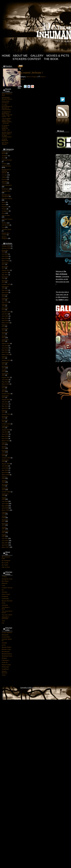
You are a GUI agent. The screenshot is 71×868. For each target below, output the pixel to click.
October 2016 (6, 284)
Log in (49, 688)
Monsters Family (7, 199)
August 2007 (4, 535)
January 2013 (6, 360)
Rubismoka (5, 667)
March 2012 (6, 384)
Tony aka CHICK (7, 615)
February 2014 (5, 326)
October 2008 (6, 492)
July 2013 (5, 346)
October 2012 (4, 371)
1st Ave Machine (7, 633)
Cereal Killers (6, 637)
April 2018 (5, 258)
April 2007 (5, 545)
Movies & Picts (58, 56)
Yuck (3, 621)
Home (6, 56)
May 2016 (5, 290)
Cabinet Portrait (7, 160)
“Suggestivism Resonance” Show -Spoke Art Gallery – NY (7, 114)
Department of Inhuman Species (6, 171)
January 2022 (6, 246)
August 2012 (6, 377)
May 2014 (5, 318)
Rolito (4, 603)
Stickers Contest (27, 59)
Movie (4, 202)
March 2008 (6, 510)
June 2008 (5, 504)
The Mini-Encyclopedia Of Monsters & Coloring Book (7, 107)
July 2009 (5, 466)
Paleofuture (5, 660)
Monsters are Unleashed (6, 196)
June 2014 (5, 316)
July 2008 (5, 501)
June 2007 (5, 541)
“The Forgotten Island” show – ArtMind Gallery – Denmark (7, 121)
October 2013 (4, 337)
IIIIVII (44, 688)
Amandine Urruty (7, 579)
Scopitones (5, 669)
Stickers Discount (5, 672)
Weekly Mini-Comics (6, 234)
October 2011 (6, 394)
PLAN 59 (5, 663)
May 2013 (5, 350)
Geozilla (4, 643)
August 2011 (6, 400)
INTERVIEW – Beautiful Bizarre (7, 98)
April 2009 (5, 472)
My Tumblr (5, 563)
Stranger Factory (7, 219)
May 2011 (5, 406)
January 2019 (6, 248)
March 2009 (6, 475)
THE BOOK (5, 225)
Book (3, 158)
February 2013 (5, 357)
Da (3, 590)
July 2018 (5, 254)
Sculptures (5, 211)
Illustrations (5, 189)
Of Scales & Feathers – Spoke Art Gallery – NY (6, 128)
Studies (4, 223)
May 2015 (5, 302)
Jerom (4, 645)
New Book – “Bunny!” (6, 144)
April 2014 (5, 320)
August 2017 (6, 270)
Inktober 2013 (6, 191)
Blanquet (5, 583)
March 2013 (6, 354)
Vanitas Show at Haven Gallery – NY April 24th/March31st (7, 135)
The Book (51, 59)
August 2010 (6, 430)
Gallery (37, 56)
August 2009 (6, 464)
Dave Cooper (6, 594)
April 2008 (5, 508)
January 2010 (4, 447)
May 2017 (5, 275)
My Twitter (5, 565)
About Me (20, 56)
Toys (3, 227)
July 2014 (5, 314)
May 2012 (5, 382)
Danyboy (5, 592)
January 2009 (4, 481)
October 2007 (4, 528)
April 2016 (5, 292)
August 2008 (4, 498)
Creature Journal (7, 588)
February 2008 (5, 513)
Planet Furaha (6, 665)
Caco (3, 585)
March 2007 (6, 547)
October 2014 (6, 312)
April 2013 (5, 352)
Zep (3, 623)
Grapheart (5, 596)
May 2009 (5, 470)
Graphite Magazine (5, 140)
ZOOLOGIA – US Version (6, 102)
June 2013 (5, 348)
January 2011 (6, 414)
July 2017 (5, 272)
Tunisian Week (6, 229)
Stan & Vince (6, 567)
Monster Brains (7, 647)
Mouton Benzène (7, 601)
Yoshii (4, 675)
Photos (4, 209)
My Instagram (6, 561)
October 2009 (6, 458)
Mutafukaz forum (7, 656)
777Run (4, 577)
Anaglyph (5, 156)
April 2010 (5, 439)
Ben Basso (5, 581)
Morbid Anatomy (7, 654)
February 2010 (5, 444)
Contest (4, 164)
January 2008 (4, 517)
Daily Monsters (6, 166)
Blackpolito (5, 635)
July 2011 (5, 402)
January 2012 (4, 391)
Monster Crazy (6, 649)
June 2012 (5, 380)
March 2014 (6, 323)
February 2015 (5, 305)
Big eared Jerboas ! (31, 73)
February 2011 (5, 411)
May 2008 (5, 506)
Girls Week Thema (5, 182)
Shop (3, 213)
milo (41, 688)
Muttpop (4, 658)
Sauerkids (5, 605)
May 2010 (5, 436)
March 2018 (6, 261)
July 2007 (5, 538)
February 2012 (5, 387)
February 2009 (5, 478)
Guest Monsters (7, 185)
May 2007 (5, 543)
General (4, 179)
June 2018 (5, 256)
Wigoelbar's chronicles (5, 618)
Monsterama (6, 652)
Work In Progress (5, 238)
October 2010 (6, 424)
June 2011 (5, 404)
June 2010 (5, 434)
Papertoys (5, 207)
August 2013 (6, 343)
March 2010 (6, 441)
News (4, 204)
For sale (4, 175)
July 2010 (5, 432)
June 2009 (5, 468)
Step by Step (6, 215)
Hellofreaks (5, 599)
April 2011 (5, 408)
